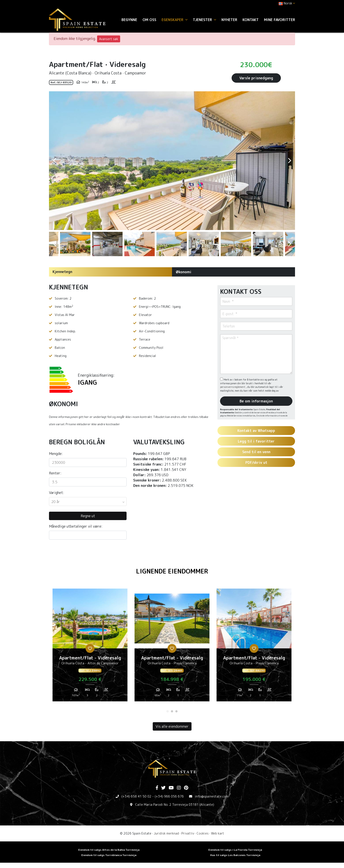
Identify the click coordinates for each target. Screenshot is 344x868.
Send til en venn (256, 452)
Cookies (203, 833)
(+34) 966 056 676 (169, 796)
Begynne (129, 20)
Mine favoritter (279, 20)
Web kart (218, 833)
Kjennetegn (62, 272)
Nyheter (229, 20)
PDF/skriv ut (256, 462)
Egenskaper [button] (175, 20)
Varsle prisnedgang (256, 78)
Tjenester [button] (204, 20)
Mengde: (56, 454)
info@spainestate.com (212, 796)
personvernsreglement (233, 387)
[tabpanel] (90, 647)
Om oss (149, 20)
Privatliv (188, 833)
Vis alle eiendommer (172, 726)
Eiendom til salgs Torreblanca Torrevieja (109, 855)
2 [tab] (172, 711)
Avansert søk (109, 39)
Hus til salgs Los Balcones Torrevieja (235, 855)
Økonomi (184, 272)
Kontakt (251, 20)
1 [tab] (168, 711)
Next (289, 161)
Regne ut (88, 516)
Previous (55, 161)
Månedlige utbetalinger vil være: (76, 526)
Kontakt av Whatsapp (256, 431)
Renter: (55, 473)
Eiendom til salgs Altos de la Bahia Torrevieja (109, 850)
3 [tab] (176, 711)
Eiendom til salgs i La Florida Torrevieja (235, 850)
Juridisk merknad (166, 833)
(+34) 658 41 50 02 (136, 796)
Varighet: (57, 493)
